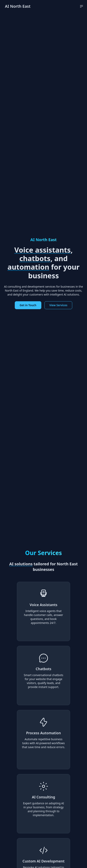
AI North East (18, 6)
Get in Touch (28, 305)
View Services (58, 305)
